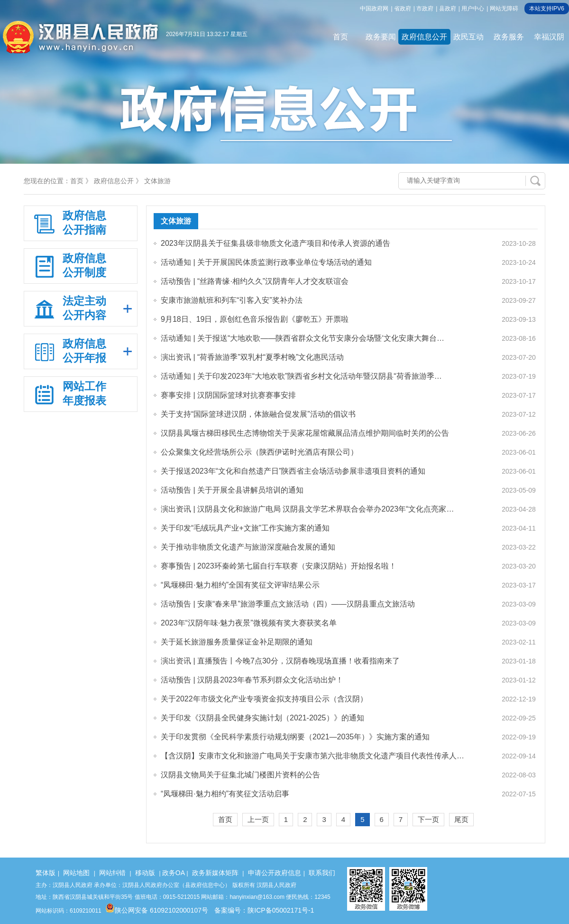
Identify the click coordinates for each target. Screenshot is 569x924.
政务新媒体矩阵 (215, 873)
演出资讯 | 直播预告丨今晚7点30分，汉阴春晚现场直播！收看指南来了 (280, 661)
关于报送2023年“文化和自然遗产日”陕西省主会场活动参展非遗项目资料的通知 (293, 471)
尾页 (461, 819)
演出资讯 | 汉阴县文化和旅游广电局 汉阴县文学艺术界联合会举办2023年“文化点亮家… (307, 509)
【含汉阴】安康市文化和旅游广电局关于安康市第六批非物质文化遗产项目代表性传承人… (312, 756)
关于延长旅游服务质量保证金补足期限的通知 (237, 642)
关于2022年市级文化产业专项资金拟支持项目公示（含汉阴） (264, 699)
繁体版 (46, 873)
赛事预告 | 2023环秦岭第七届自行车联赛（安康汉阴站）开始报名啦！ (279, 566)
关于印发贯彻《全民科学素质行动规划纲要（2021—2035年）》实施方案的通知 (295, 737)
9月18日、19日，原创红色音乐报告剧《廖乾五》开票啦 (255, 319)
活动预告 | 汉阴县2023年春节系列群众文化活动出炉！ (252, 680)
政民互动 (468, 37)
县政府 (448, 9)
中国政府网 (374, 9)
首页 (340, 37)
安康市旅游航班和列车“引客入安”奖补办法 (232, 300)
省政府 (403, 9)
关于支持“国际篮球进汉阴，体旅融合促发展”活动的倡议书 (258, 414)
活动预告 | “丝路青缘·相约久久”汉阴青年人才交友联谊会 (255, 281)
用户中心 (473, 9)
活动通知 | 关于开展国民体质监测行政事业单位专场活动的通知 (266, 262)
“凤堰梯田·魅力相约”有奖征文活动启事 (225, 794)
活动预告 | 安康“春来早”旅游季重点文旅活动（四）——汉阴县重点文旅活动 (288, 604)
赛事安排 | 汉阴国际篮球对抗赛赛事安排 (228, 395)
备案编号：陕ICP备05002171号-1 (264, 910)
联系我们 (322, 873)
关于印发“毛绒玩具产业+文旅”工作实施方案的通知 (245, 528)
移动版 (145, 873)
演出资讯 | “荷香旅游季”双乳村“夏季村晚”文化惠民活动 (252, 357)
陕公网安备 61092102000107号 (157, 910)
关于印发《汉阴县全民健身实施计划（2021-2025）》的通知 (262, 718)
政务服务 (509, 37)
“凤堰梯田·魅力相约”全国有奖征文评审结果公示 (240, 585)
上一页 (258, 819)
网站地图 (76, 873)
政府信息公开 (424, 37)
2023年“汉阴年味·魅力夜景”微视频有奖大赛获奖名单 (249, 623)
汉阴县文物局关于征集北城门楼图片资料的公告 (240, 775)
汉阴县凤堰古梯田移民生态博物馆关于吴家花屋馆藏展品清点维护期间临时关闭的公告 (305, 433)
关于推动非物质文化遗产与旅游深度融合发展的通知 (248, 547)
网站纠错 (112, 873)
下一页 (428, 819)
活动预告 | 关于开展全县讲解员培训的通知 (232, 490)
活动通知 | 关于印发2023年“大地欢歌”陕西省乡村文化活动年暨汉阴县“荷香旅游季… (301, 376)
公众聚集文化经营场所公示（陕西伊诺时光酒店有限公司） (259, 452)
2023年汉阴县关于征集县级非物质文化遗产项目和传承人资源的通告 (275, 243)
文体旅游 (157, 181)
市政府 (425, 9)
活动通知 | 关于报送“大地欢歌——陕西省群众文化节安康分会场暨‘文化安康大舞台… (303, 338)
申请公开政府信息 (275, 873)
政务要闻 (381, 37)
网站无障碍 (504, 9)
